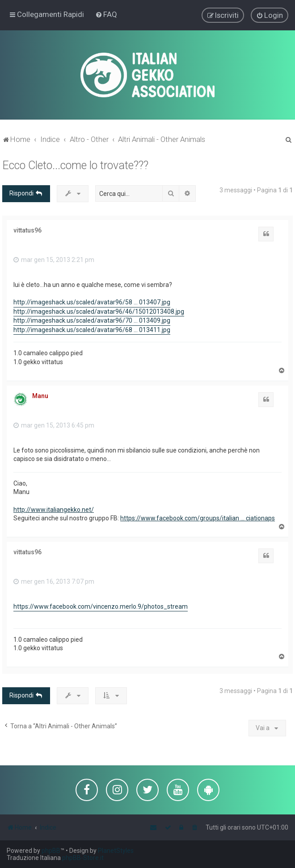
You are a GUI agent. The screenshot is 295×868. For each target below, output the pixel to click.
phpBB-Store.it (83, 858)
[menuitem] (106, 14)
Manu (40, 395)
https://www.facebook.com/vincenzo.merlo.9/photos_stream (101, 606)
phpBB (51, 851)
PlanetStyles (116, 851)
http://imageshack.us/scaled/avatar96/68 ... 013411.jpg (92, 329)
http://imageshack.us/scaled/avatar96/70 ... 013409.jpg (92, 320)
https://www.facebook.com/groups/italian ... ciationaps (198, 518)
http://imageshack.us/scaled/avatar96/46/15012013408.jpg (99, 311)
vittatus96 (27, 229)
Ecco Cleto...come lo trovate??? (75, 165)
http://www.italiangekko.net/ (54, 509)
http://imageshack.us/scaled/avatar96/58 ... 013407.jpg (92, 302)
